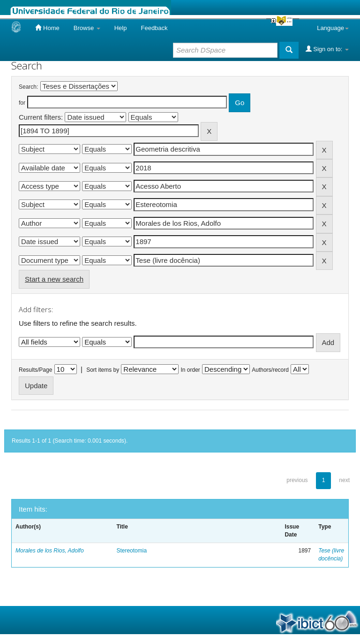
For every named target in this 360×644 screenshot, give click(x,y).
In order (191, 370)
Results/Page (35, 370)
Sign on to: (327, 49)
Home (47, 28)
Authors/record (270, 370)
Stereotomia (131, 551)
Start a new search (54, 279)
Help (121, 28)
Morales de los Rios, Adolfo (50, 551)
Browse (87, 28)
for (22, 103)
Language (333, 28)
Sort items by (103, 370)
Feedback (154, 28)
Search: (28, 87)
